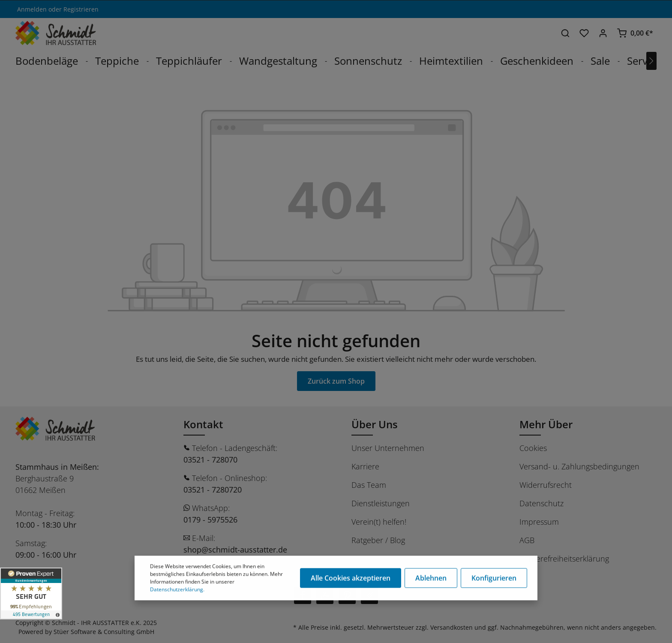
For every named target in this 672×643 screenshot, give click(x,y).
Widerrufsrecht (546, 485)
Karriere (365, 466)
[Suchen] (565, 33)
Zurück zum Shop (336, 381)
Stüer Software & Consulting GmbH (104, 632)
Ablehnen (431, 579)
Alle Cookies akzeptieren (351, 579)
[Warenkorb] (635, 33)
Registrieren (81, 9)
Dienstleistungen (381, 503)
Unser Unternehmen (388, 448)
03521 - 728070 (210, 460)
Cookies (533, 448)
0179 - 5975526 (210, 520)
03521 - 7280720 (213, 490)
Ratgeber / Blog (378, 540)
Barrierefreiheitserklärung (564, 559)
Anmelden (32, 9)
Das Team (369, 485)
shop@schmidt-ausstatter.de (235, 550)
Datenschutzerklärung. (177, 590)
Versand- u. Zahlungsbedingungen (579, 466)
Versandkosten (451, 627)
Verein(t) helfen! (379, 522)
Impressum (539, 522)
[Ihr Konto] (603, 33)
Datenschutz (541, 503)
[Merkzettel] (584, 33)
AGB (527, 540)
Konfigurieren (494, 579)
